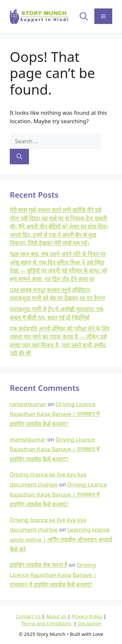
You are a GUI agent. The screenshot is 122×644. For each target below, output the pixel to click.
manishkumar (28, 439)
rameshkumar (28, 404)
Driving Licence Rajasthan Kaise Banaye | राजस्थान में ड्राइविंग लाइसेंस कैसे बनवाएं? (55, 414)
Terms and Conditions (47, 623)
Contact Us (29, 616)
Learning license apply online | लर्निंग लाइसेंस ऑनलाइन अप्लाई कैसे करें (61, 539)
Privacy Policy (88, 616)
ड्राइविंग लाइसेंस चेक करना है (39, 565)
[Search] (19, 157)
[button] (84, 16)
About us (56, 616)
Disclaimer (90, 623)
